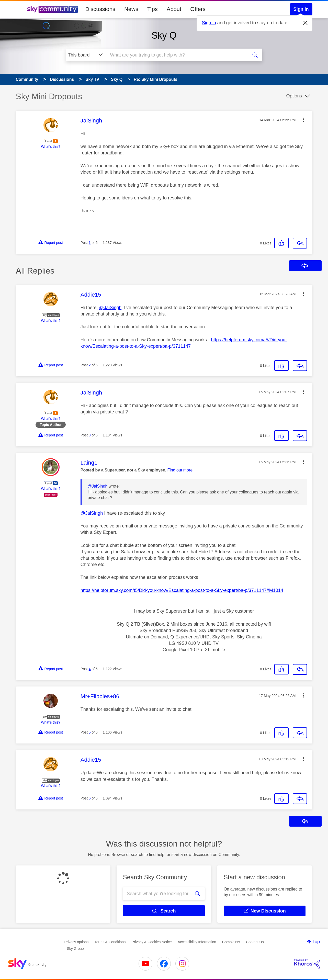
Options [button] (294, 96)
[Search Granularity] (86, 55)
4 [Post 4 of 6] (90, 669)
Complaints (231, 942)
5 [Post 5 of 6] (90, 732)
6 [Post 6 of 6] (90, 798)
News (131, 9)
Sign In (301, 9)
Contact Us (255, 942)
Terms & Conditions (110, 942)
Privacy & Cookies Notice (152, 942)
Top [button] (316, 942)
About (174, 9)
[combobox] (177, 55)
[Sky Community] (52, 9)
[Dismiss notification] (306, 23)
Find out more (180, 470)
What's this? (51, 147)
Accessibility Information (197, 942)
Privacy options (76, 942)
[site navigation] (19, 9)
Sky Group (75, 949)
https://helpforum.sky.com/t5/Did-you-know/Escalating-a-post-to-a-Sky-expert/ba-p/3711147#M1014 (182, 590)
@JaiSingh (110, 308)
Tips (152, 9)
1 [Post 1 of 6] (90, 243)
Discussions (100, 9)
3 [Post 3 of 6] (90, 435)
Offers (198, 9)
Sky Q (164, 35)
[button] (303, 120)
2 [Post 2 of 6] (90, 365)
